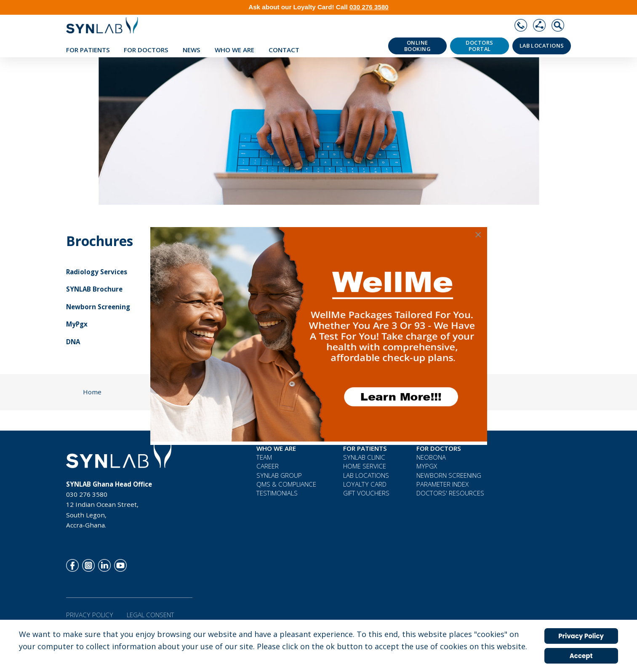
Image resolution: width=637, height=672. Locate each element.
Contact (284, 50)
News (192, 50)
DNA (73, 342)
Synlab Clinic (364, 457)
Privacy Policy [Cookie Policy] (581, 636)
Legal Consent (151, 615)
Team (264, 457)
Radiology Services (97, 272)
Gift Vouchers (366, 493)
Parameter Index (442, 484)
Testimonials (277, 493)
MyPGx (427, 466)
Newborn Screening (98, 307)
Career (268, 466)
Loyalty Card (365, 484)
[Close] (478, 235)
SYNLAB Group (279, 475)
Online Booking (417, 46)
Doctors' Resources (450, 493)
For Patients (88, 50)
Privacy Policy (90, 615)
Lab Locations (542, 46)
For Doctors (146, 50)
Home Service (365, 466)
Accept (581, 656)
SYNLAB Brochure (94, 289)
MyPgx (77, 324)
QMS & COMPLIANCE (286, 484)
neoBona (431, 457)
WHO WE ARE (235, 50)
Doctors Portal (479, 46)
